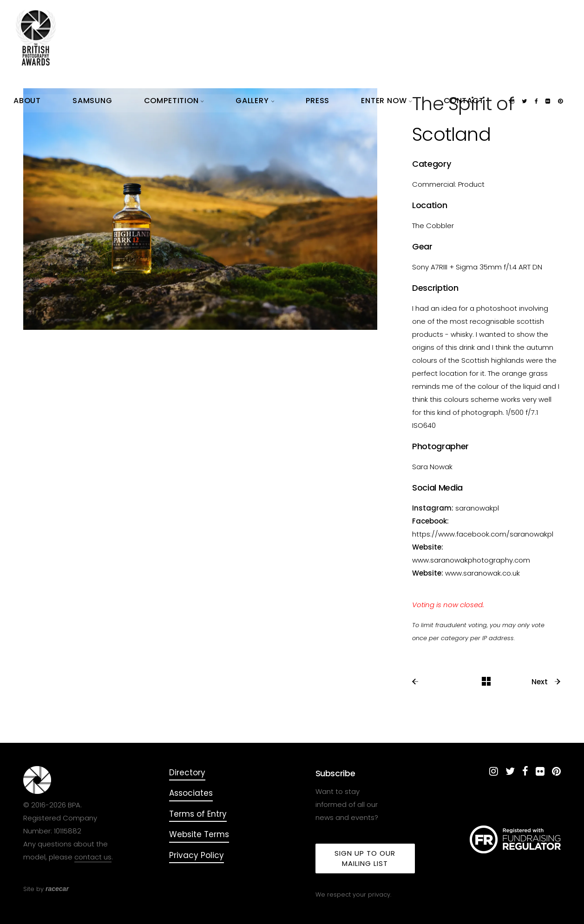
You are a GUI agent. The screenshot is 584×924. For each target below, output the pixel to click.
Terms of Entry (198, 814)
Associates (191, 793)
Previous (433, 682)
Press (398, 18)
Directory (187, 773)
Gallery (367, 18)
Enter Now (435, 18)
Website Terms (199, 834)
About (242, 18)
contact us (93, 857)
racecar (57, 889)
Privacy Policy (197, 855)
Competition (321, 18)
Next (547, 682)
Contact (478, 18)
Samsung (275, 18)
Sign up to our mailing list (365, 858)
